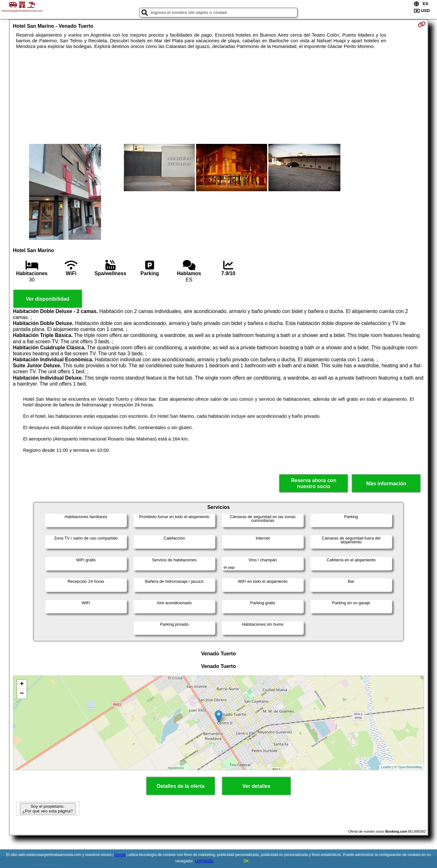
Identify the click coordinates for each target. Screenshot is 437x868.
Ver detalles (257, 786)
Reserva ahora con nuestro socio (314, 483)
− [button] (22, 694)
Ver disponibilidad (48, 299)
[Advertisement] (218, 97)
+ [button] (22, 684)
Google (120, 855)
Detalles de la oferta (180, 786)
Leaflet (386, 767)
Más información (386, 484)
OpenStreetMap (410, 767)
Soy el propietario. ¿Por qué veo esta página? (48, 809)
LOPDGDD (204, 861)
